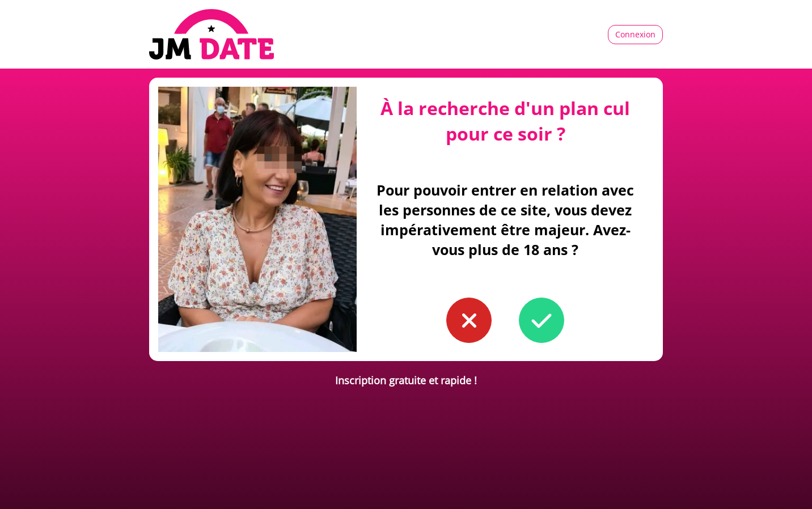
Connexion (635, 34)
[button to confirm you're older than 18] (542, 320)
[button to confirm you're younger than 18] (469, 320)
